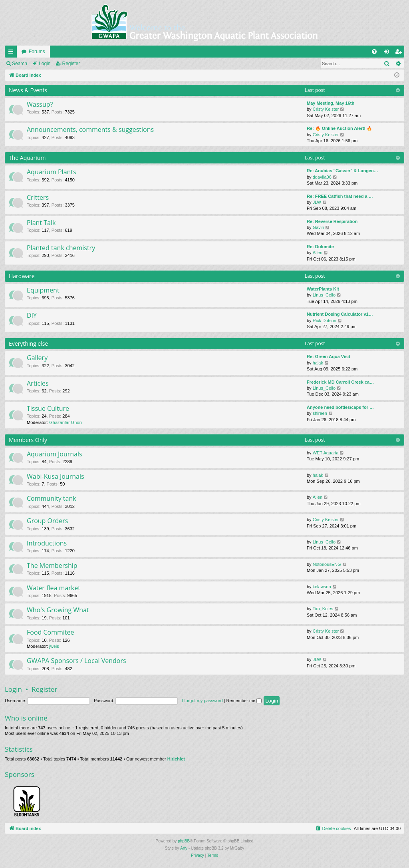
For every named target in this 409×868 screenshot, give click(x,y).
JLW (317, 202)
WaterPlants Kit (323, 289)
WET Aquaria (326, 453)
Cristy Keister (326, 109)
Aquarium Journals (55, 454)
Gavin (319, 227)
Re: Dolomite (320, 247)
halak (318, 363)
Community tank (52, 498)
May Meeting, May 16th (331, 103)
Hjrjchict (176, 759)
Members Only (28, 440)
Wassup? (40, 104)
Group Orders (47, 521)
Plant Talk (41, 223)
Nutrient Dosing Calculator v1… (340, 314)
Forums (37, 52)
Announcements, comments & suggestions (90, 129)
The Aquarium (27, 158)
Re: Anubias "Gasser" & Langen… (342, 171)
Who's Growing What (58, 610)
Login (45, 64)
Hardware (22, 276)
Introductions (47, 543)
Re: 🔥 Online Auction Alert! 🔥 (340, 128)
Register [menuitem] (400, 53)
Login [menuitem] (388, 53)
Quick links (12, 53)
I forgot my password (202, 701)
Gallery (37, 358)
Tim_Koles (323, 609)
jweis (54, 646)
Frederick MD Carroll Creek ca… (340, 382)
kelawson (322, 587)
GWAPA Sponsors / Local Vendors (76, 661)
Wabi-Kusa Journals (56, 476)
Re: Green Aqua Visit (329, 356)
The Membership (52, 565)
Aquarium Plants (52, 172)
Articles (38, 383)
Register (71, 64)
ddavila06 (322, 177)
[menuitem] (374, 52)
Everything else (28, 343)
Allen (318, 253)
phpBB (184, 841)
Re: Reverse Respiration (332, 221)
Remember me (244, 701)
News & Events (28, 90)
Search (20, 64)
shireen (320, 413)
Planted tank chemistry (61, 248)
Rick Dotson (325, 321)
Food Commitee (51, 632)
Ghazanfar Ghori (65, 422)
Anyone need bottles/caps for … (340, 407)
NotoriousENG (327, 564)
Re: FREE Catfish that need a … (340, 196)
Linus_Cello (324, 295)
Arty (184, 848)
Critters (38, 197)
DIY (32, 315)
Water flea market (54, 588)
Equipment (43, 290)
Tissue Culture (48, 408)
